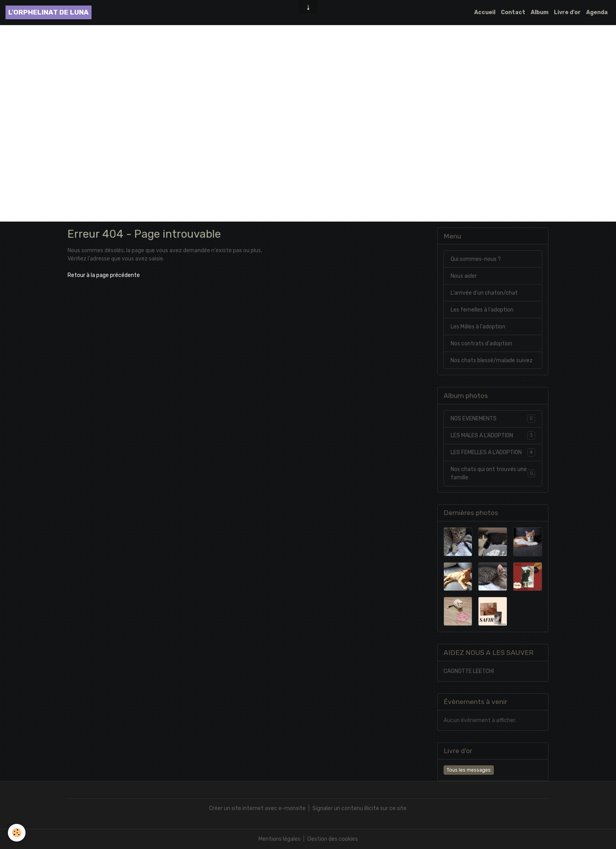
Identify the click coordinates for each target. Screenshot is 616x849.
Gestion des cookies (333, 839)
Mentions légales (280, 839)
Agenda (597, 12)
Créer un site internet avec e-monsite (257, 808)
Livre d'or (567, 12)
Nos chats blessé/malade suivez (492, 360)
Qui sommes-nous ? (476, 259)
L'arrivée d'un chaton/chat (484, 293)
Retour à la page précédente (104, 275)
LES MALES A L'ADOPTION (493, 435)
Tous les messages (469, 770)
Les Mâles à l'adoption (478, 327)
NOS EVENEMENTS (493, 418)
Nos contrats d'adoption (481, 344)
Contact (513, 12)
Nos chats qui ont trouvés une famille (493, 473)
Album (540, 12)
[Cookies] (17, 833)
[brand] (49, 12)
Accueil (485, 12)
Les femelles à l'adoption (482, 310)
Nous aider (464, 276)
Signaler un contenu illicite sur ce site (359, 808)
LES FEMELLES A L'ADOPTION (493, 452)
